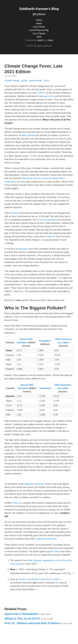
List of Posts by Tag (39, 30)
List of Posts (39, 27)
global (25, 80)
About (39, 23)
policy (47, 80)
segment (51, 236)
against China (53, 551)
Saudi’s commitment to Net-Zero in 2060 (39, 579)
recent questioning (48, 220)
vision (16, 503)
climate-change (12, 80)
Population (45, 341)
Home (39, 20)
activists (15, 213)
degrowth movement (34, 484)
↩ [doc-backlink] (38, 564)
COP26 (41, 93)
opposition (23, 249)
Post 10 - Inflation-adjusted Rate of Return (38, 623)
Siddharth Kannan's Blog (39, 9)
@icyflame (39, 14)
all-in (52, 96)
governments (36, 80)
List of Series (39, 34)
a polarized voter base (46, 539)
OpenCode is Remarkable (28, 614)
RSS (39, 37)
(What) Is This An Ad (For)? (29, 619)
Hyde (50, 40)
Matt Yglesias (29, 135)
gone (46, 96)
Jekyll (40, 40)
